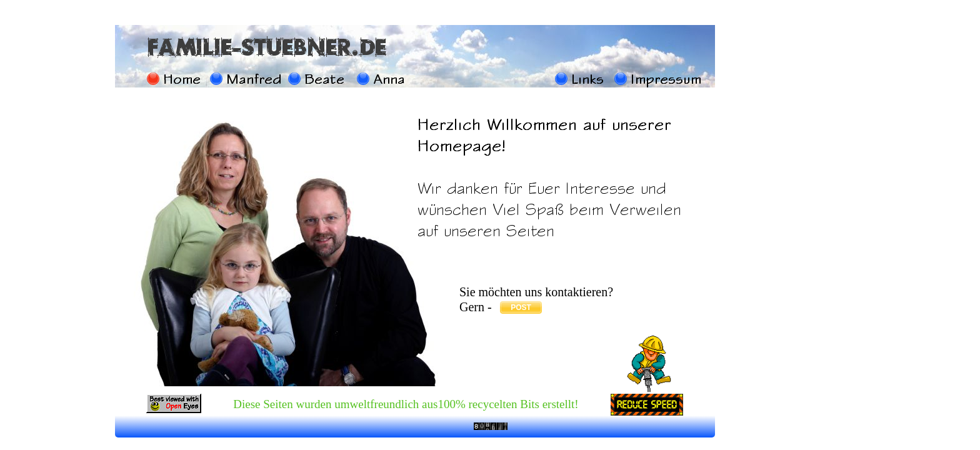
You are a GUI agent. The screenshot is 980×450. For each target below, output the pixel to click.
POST (521, 307)
